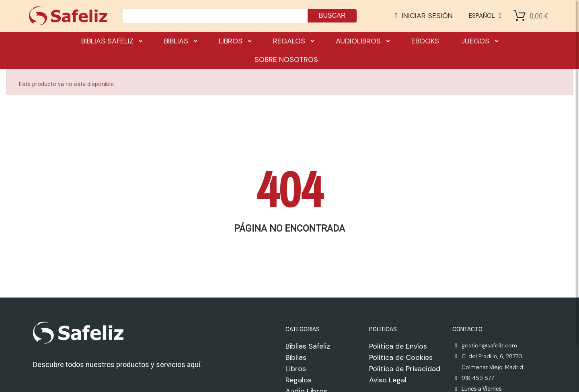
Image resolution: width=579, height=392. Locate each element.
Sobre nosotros (286, 60)
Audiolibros (362, 41)
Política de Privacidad (405, 369)
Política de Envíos (398, 346)
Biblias (180, 41)
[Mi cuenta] (424, 16)
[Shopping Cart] (519, 16)
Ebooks (425, 41)
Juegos (479, 41)
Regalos (293, 41)
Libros (235, 41)
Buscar (332, 15)
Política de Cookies (401, 357)
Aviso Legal (388, 380)
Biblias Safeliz (112, 41)
